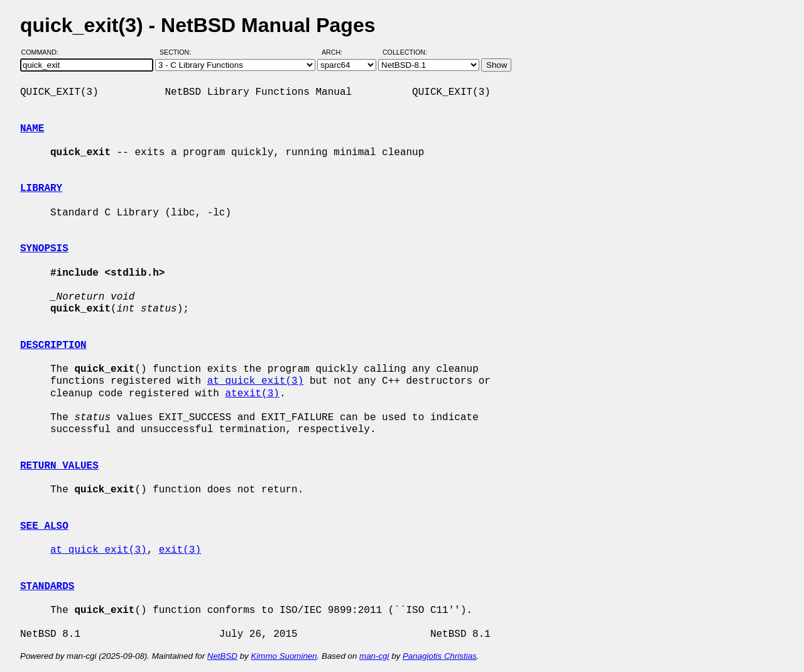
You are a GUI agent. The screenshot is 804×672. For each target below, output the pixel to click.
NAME (32, 129)
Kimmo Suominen (284, 656)
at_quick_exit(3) (256, 381)
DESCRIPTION (53, 345)
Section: (178, 52)
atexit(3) (252, 394)
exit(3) (180, 550)
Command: (44, 52)
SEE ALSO (44, 526)
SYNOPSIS (44, 249)
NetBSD (222, 656)
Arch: (338, 52)
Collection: (405, 52)
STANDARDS (47, 587)
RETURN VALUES (59, 466)
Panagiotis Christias (440, 656)
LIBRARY (41, 188)
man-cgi (374, 656)
